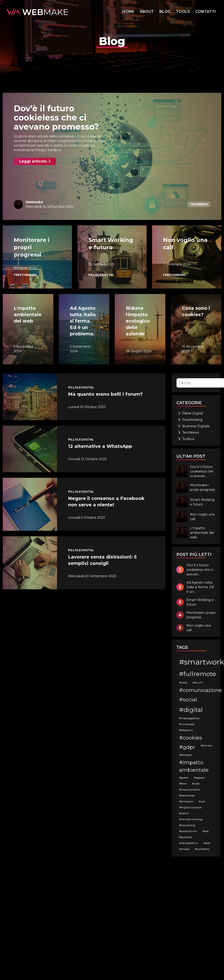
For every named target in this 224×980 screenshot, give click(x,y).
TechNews (199, 204)
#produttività (188, 831)
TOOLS (183, 12)
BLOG (165, 12)
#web (196, 784)
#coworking (187, 825)
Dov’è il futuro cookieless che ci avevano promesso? (56, 117)
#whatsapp (187, 724)
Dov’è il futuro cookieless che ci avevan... (202, 471)
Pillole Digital (101, 275)
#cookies (191, 738)
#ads (206, 831)
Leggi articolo (35, 161)
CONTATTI (206, 12)
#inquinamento (190, 789)
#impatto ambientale (194, 766)
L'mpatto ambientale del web (202, 533)
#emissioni (186, 801)
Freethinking (25, 275)
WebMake (34, 202)
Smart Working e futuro (202, 502)
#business (186, 837)
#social (188, 700)
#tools (183, 682)
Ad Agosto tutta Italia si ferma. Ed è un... (200, 587)
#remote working (191, 819)
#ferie (183, 784)
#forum (198, 682)
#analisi (184, 849)
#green (184, 778)
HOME (128, 12)
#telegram (186, 730)
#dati (207, 843)
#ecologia (185, 755)
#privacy (206, 745)
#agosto (199, 778)
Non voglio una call (202, 517)
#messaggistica (189, 718)
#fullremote (198, 674)
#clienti (184, 813)
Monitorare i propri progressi (202, 487)
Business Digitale (194, 426)
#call (202, 801)
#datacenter (187, 795)
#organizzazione (190, 807)
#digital (191, 710)
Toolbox (186, 439)
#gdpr (187, 747)
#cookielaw (202, 849)
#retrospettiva (188, 843)
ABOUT (147, 12)
